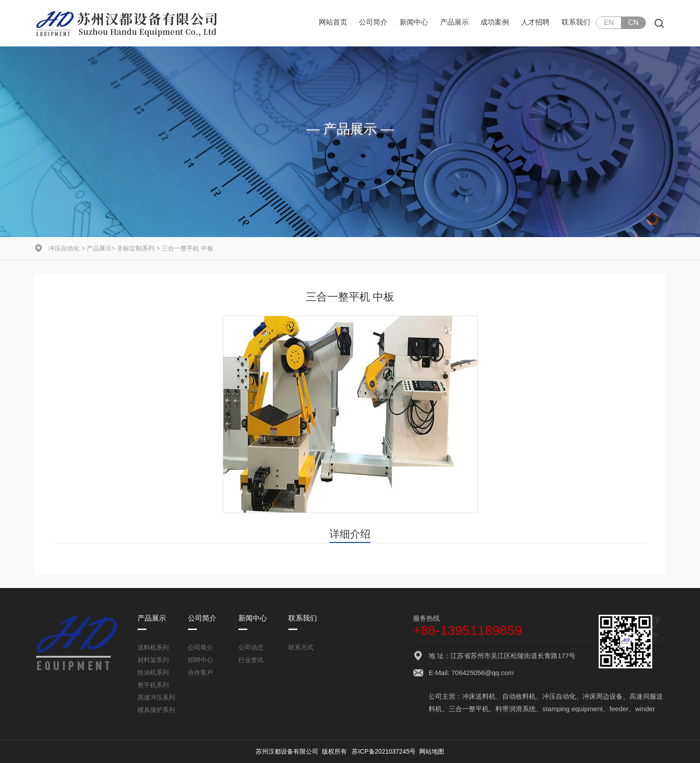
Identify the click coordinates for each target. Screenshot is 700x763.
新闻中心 (414, 22)
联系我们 (576, 22)
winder (645, 709)
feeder (619, 709)
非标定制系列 (136, 248)
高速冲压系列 (156, 697)
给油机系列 (153, 672)
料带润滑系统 (516, 709)
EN (609, 23)
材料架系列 (153, 660)
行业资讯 (251, 660)
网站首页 (333, 22)
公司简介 (373, 22)
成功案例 (495, 22)
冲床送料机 (479, 696)
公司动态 (251, 647)
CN (633, 23)
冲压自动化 (64, 248)
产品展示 (454, 22)
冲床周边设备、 (606, 696)
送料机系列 (153, 647)
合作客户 (200, 672)
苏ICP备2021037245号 (384, 751)
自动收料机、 (522, 696)
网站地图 (432, 751)
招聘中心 (200, 660)
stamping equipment (573, 709)
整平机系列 (153, 685)
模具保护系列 (156, 710)
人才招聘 (535, 22)
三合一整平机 (469, 709)
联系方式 (301, 647)
